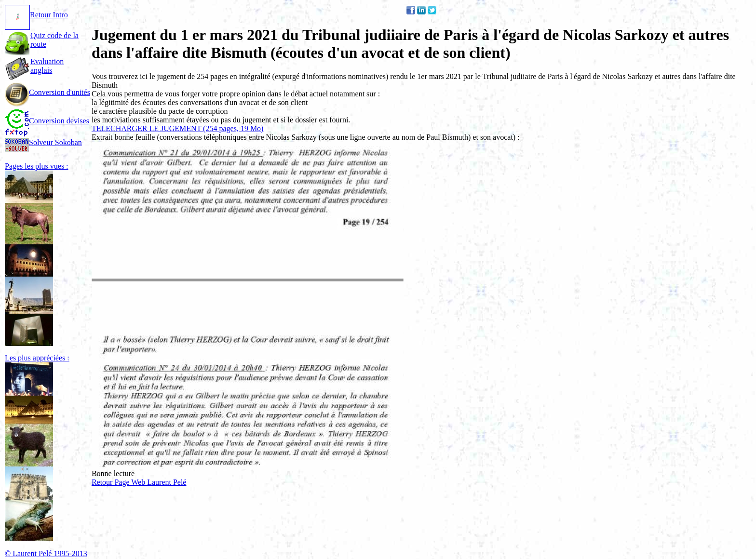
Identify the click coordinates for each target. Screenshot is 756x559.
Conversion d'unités (47, 92)
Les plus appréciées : (37, 358)
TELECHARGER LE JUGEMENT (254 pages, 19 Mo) (178, 128)
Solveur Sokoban (43, 142)
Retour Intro (36, 15)
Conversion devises (47, 121)
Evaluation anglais (47, 66)
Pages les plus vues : (37, 166)
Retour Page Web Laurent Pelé (139, 482)
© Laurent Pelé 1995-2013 (46, 553)
